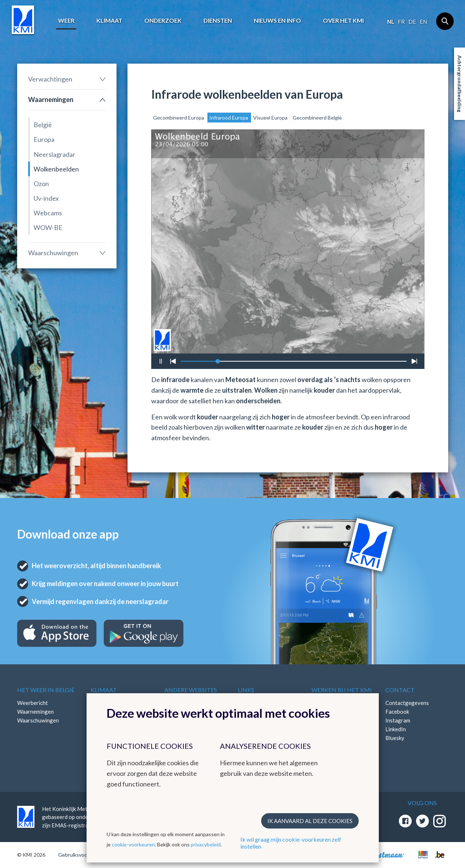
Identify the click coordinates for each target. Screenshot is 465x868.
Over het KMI (343, 20)
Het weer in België (46, 690)
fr (401, 22)
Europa (44, 139)
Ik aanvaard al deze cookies (310, 821)
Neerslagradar (54, 154)
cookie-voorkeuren (133, 844)
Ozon (41, 184)
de (412, 22)
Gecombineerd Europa (179, 118)
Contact (400, 690)
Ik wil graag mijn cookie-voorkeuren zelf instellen (291, 843)
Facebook (397, 712)
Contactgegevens (407, 703)
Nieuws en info (277, 20)
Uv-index (46, 198)
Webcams (48, 213)
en (423, 22)
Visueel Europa (271, 118)
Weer (66, 20)
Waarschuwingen (53, 253)
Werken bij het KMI (342, 690)
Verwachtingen (50, 79)
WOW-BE (48, 227)
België (43, 125)
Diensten (218, 20)
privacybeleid (206, 844)
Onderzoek (163, 20)
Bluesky (395, 738)
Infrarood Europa (229, 118)
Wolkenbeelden (56, 169)
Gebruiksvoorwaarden (83, 855)
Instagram (398, 720)
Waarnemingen (51, 99)
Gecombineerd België (317, 118)
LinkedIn (396, 729)
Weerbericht (33, 703)
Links (246, 690)
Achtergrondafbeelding (460, 84)
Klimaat (109, 20)
